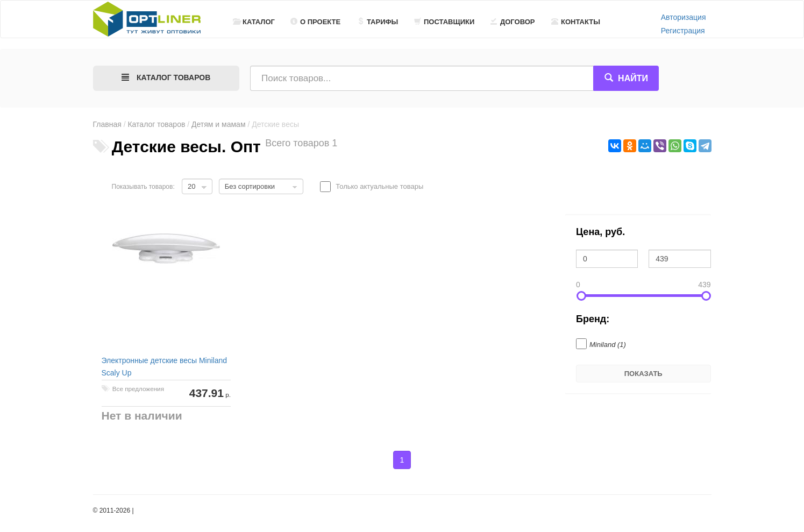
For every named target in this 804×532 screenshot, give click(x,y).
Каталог (254, 22)
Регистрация (683, 31)
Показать (643, 374)
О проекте (315, 22)
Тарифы (378, 22)
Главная (107, 124)
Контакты (576, 22)
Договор (513, 22)
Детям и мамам (218, 124)
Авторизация (684, 17)
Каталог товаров (156, 124)
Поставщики (444, 22)
